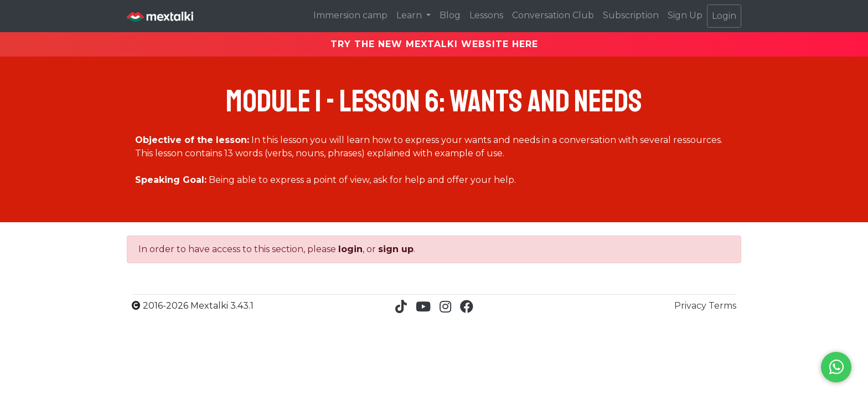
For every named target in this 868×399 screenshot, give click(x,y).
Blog (450, 15)
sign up (396, 249)
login (350, 249)
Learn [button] (410, 15)
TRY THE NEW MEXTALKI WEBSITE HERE (434, 44)
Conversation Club (553, 15)
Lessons (486, 15)
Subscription (631, 15)
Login (724, 16)
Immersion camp (350, 15)
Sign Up (685, 15)
